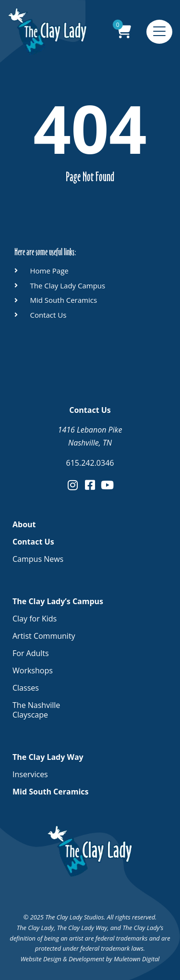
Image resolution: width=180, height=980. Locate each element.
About (24, 524)
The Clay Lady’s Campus (60, 601)
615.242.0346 (90, 463)
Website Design (41, 959)
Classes (26, 688)
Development (86, 959)
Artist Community (44, 636)
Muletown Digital (137, 959)
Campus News (38, 559)
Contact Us (36, 542)
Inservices (30, 774)
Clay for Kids (35, 619)
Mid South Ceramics (50, 792)
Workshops (33, 670)
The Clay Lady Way (50, 757)
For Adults (31, 653)
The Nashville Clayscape (36, 710)
